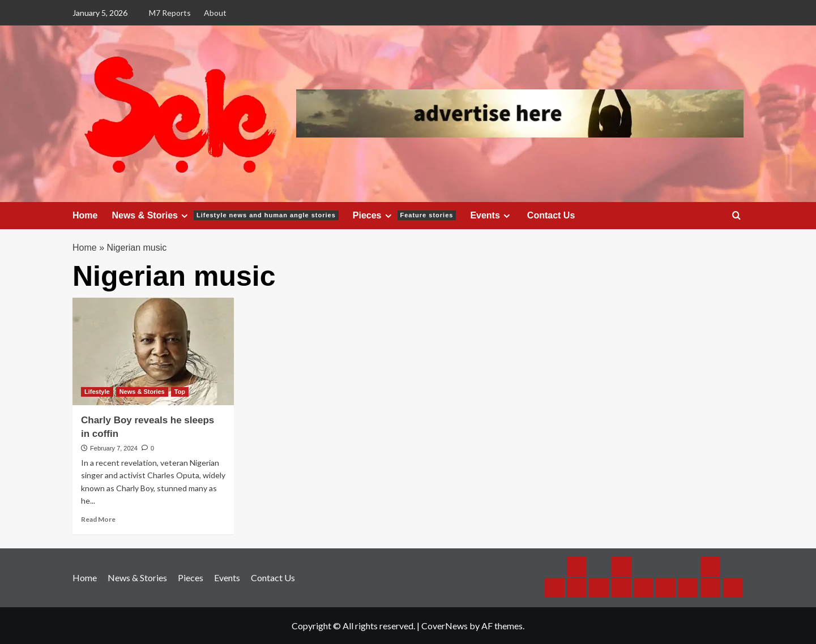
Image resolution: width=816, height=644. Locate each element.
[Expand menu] (184, 216)
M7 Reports (170, 13)
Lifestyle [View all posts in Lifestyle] (97, 392)
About (215, 13)
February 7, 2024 (114, 448)
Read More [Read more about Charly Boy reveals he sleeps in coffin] (98, 519)
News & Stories (225, 216)
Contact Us (551, 215)
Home (85, 215)
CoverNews (445, 626)
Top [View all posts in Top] (180, 392)
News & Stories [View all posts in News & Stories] (142, 392)
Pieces (405, 216)
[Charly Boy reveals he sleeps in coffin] (153, 351)
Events (491, 216)
